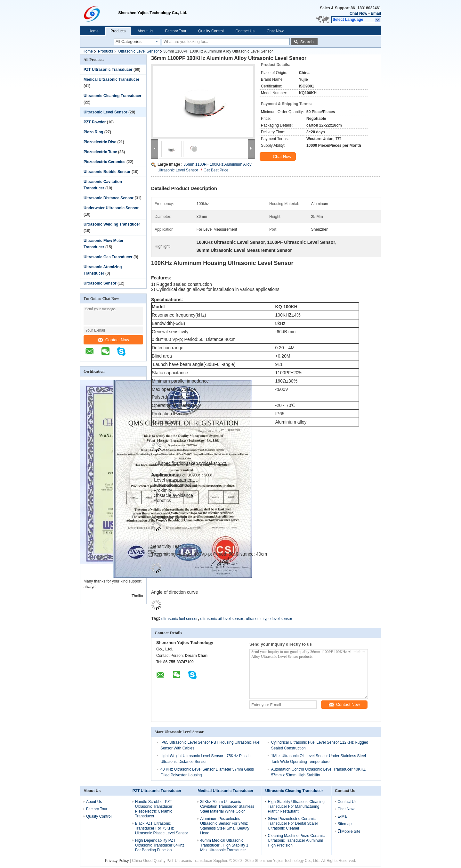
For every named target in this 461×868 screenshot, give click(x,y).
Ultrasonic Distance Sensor (109, 198)
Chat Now (358, 13)
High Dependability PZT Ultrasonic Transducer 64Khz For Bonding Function (160, 845)
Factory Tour (176, 31)
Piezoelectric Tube (100, 152)
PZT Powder (95, 122)
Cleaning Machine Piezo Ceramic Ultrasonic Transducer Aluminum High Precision (296, 840)
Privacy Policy (117, 861)
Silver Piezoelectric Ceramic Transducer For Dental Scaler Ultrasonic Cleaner (293, 823)
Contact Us (245, 31)
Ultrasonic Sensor (100, 283)
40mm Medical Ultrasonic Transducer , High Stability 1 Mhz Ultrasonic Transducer (224, 845)
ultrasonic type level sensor (269, 619)
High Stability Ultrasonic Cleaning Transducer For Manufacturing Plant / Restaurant (296, 806)
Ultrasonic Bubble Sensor (107, 172)
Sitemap (344, 824)
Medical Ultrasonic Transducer (111, 79)
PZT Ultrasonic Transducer (108, 70)
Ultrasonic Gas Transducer (108, 257)
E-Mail (343, 816)
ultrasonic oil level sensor (222, 619)
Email (376, 13)
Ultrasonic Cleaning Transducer (113, 96)
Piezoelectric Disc (100, 142)
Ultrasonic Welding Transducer (112, 224)
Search (307, 42)
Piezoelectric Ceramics (105, 162)
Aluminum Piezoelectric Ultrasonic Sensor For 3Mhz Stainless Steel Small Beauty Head (225, 826)
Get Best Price (216, 170)
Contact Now (113, 340)
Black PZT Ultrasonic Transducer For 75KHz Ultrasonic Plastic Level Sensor (162, 828)
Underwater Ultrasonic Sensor (111, 208)
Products (118, 31)
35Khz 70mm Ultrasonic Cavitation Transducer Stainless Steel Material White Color (227, 806)
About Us (145, 31)
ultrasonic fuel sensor (179, 619)
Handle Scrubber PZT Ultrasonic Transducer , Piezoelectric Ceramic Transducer (155, 809)
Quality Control (211, 31)
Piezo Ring (93, 132)
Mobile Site (349, 831)
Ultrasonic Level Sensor (138, 51)
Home (93, 31)
